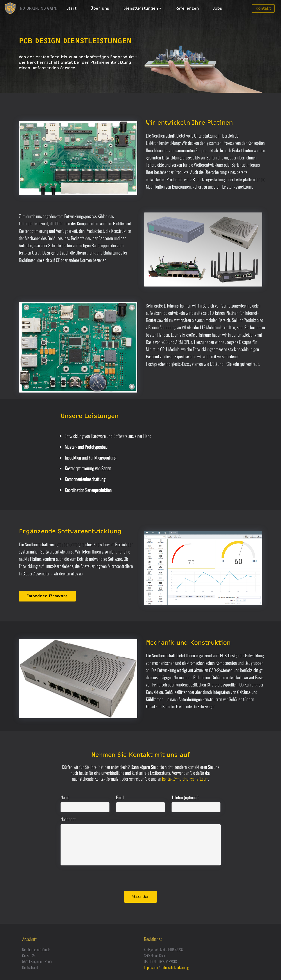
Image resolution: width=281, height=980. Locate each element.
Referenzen (187, 8)
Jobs (217, 8)
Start (71, 8)
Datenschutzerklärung (175, 967)
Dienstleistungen (141, 8)
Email (120, 797)
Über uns (100, 8)
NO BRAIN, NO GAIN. (39, 8)
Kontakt (263, 8)
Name (65, 797)
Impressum (151, 967)
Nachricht (68, 819)
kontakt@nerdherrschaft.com (185, 779)
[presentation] (94, 877)
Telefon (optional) (185, 797)
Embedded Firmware (47, 596)
